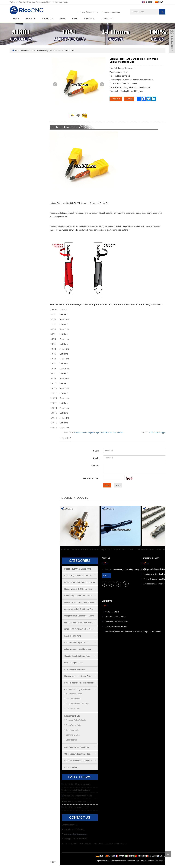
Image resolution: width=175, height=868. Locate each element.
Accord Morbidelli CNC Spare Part (79, 609)
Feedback (89, 19)
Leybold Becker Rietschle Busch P (79, 683)
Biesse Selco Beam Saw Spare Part (80, 582)
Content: (95, 466)
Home (16, 19)
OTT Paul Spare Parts (74, 663)
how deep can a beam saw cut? (77, 802)
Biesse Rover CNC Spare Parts (78, 569)
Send (107, 485)
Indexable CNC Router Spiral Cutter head (80, 550)
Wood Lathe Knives (74, 694)
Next (102, 84)
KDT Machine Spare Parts (75, 669)
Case (75, 19)
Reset (118, 485)
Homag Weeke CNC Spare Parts (78, 589)
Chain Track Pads (73, 725)
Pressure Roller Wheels (76, 720)
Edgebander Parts (72, 716)
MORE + (106, 576)
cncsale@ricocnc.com (88, 12)
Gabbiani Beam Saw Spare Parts (78, 622)
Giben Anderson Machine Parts (78, 649)
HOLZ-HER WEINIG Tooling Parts (79, 629)
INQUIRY (116, 99)
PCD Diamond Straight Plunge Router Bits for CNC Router (98, 433)
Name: (96, 451)
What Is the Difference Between (77, 784)
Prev (55, 84)
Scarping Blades (73, 735)
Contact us (108, 19)
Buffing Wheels (72, 730)
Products (48, 19)
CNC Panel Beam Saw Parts (76, 747)
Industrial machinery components (78, 761)
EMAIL (129, 99)
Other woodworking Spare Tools (78, 754)
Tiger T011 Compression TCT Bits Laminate (122, 550)
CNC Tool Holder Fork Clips (77, 704)
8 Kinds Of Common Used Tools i (78, 796)
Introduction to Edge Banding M (77, 790)
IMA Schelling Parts (73, 636)
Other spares (71, 740)
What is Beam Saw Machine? (76, 807)
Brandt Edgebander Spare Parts (78, 596)
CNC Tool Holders (73, 699)
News (63, 19)
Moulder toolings (71, 767)
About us (30, 19)
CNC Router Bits (67, 51)
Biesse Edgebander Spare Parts (78, 576)
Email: (96, 458)
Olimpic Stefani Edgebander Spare (79, 616)
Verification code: (91, 478)
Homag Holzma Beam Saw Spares (79, 602)
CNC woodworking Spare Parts (45, 51)
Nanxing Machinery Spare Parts (78, 676)
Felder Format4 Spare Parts (76, 643)
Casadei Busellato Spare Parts (77, 656)
